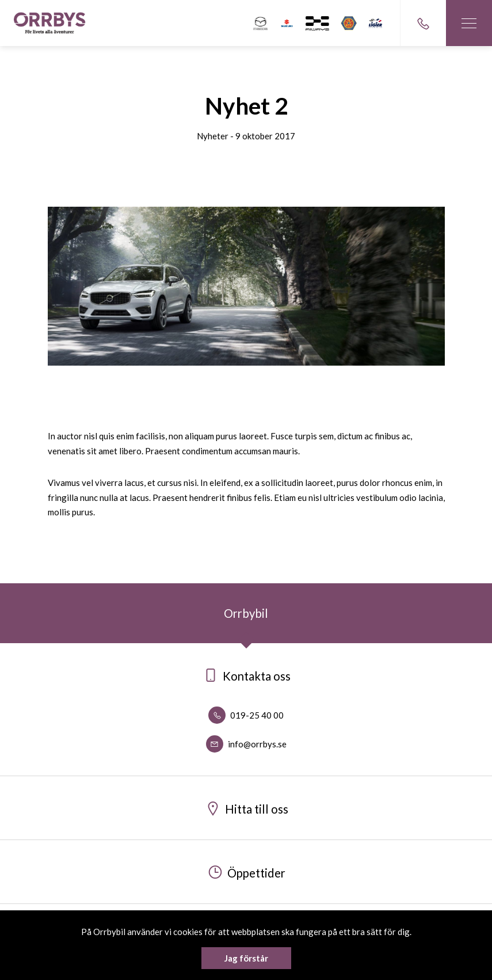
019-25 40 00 (246, 715)
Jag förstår (246, 958)
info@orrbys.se (246, 744)
